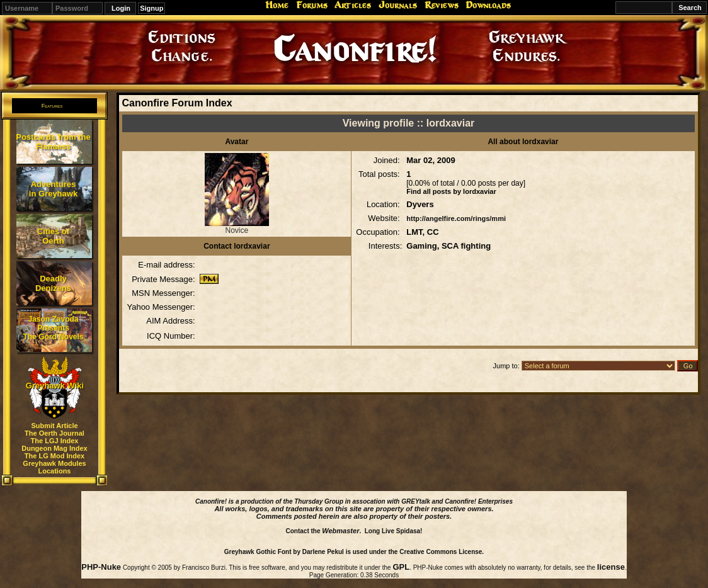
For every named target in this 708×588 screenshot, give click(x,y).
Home (277, 5)
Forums (312, 5)
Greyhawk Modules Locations (54, 467)
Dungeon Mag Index (54, 448)
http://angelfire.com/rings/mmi (456, 218)
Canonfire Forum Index (177, 103)
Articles (353, 5)
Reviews (442, 5)
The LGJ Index (55, 441)
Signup (151, 8)
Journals (398, 5)
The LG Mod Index (54, 456)
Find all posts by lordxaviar (451, 191)
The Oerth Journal (54, 433)
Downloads (488, 5)
